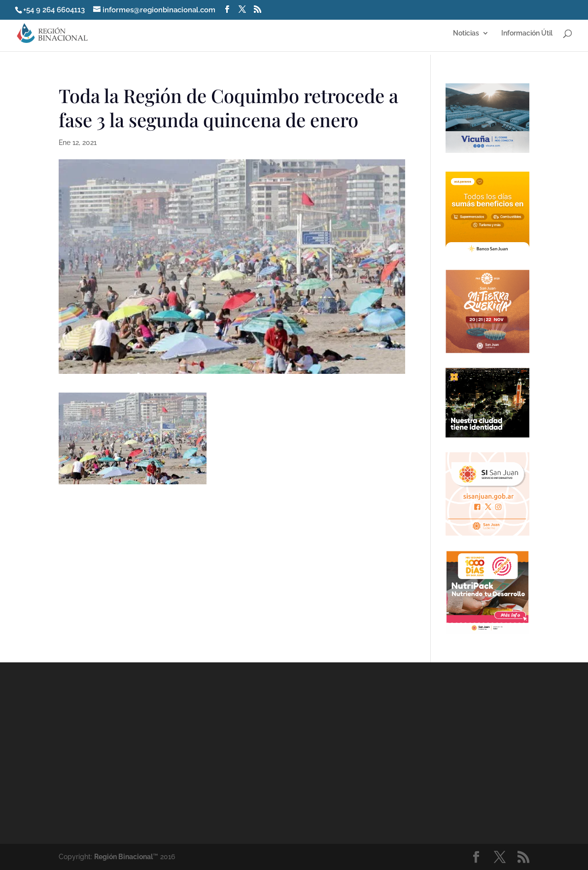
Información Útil (527, 33)
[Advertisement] (381, 752)
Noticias (466, 33)
